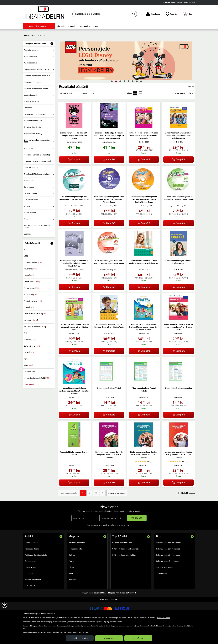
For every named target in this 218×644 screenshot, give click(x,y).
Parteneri (72, 599)
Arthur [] (29, 328)
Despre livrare (30, 587)
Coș (188, 14)
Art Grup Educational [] (35, 347)
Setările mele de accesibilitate (124, 575)
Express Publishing (72, 226)
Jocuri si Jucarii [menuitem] (30, 115)
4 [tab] (124, 101)
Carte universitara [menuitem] (31, 188)
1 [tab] (112, 101)
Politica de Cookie (32, 568)
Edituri (71, 587)
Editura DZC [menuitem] (29, 168)
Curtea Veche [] (32, 308)
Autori (71, 593)
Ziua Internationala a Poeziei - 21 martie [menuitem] (37, 247)
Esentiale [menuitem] (28, 254)
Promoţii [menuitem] (72, 26)
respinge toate (109, 638)
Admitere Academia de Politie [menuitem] (36, 109)
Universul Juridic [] (33, 282)
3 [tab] (120, 101)
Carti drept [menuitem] (28, 128)
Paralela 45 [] (31, 315)
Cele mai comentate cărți (122, 562)
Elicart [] (29, 373)
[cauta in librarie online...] (102, 14)
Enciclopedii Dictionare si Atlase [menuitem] (37, 194)
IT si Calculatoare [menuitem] (31, 220)
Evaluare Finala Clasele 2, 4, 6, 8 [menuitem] (37, 89)
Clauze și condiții (32, 562)
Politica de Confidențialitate (36, 575)
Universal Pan (29, 392)
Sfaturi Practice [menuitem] (30, 233)
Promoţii (72, 581)
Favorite (172, 14)
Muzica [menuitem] (27, 226)
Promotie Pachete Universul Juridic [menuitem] (38, 181)
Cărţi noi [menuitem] (61, 26)
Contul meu (154, 14)
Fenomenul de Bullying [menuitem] (33, 154)
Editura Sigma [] (32, 366)
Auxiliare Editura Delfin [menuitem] (33, 141)
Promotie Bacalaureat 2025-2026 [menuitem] (37, 96)
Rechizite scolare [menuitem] (31, 70)
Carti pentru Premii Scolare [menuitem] (35, 134)
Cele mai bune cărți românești (168, 568)
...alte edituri (29, 405)
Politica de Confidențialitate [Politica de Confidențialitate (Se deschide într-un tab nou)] (164, 626)
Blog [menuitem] (96, 26)
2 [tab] (116, 101)
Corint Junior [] (32, 302)
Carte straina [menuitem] (29, 207)
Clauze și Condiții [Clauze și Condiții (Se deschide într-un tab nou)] (183, 626)
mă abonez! (137, 538)
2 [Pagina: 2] (87, 513)
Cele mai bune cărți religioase (168, 575)
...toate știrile (161, 593)
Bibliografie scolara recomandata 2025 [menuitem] (37, 161)
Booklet (141, 162)
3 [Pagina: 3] (93, 513)
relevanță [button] (84, 113)
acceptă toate (138, 638)
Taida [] (28, 385)
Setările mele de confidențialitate (125, 568)
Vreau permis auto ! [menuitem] (32, 122)
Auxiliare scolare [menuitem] (31, 83)
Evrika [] (29, 295)
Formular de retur (75, 568)
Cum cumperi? (31, 581)
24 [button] (190, 113)
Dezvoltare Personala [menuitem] (32, 102)
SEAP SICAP (30, 605)
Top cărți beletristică (164, 587)
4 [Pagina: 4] (99, 513)
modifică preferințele (80, 638)
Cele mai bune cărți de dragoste (169, 562)
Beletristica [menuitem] (28, 201)
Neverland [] (31, 289)
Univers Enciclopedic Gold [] (37, 398)
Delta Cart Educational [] (36, 334)
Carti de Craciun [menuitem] (30, 213)
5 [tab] (128, 101)
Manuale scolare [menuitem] (31, 76)
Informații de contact (77, 562)
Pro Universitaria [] (33, 321)
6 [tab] (133, 101)
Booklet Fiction (72, 162)
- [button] (52, 64)
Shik (26, 353)
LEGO (26, 276)
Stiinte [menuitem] (26, 239)
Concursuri (29, 593)
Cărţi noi (72, 575)
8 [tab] (141, 101)
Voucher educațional (33, 599)
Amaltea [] (30, 360)
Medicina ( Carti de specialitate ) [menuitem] (37, 175)
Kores (26, 379)
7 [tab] (137, 101)
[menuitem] (39, 26)
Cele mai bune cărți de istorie (168, 581)
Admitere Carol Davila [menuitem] (33, 147)
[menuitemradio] (135, 113)
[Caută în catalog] (134, 14)
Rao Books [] (31, 340)
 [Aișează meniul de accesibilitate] (4, 605)
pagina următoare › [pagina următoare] (112, 513)
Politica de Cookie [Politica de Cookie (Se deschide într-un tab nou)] (163, 618)
